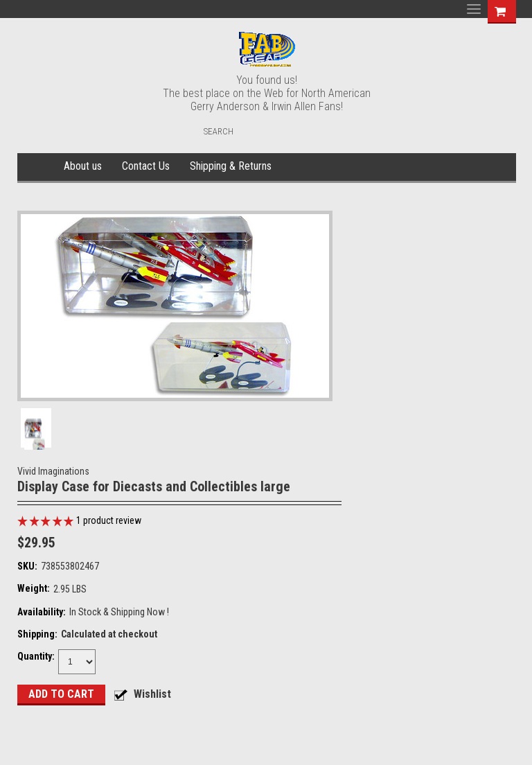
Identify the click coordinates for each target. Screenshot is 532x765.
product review (109, 520)
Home (38, 167)
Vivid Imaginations (53, 471)
